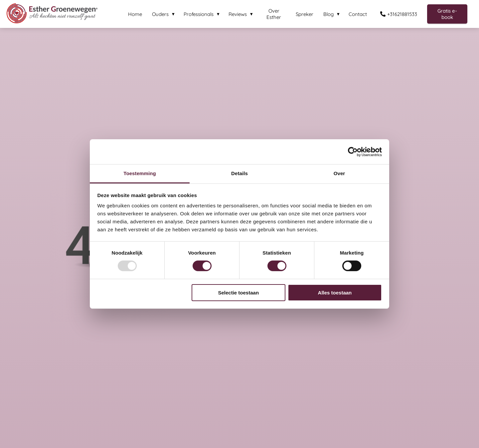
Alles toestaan (335, 293)
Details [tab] (239, 173)
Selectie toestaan (239, 293)
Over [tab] (339, 173)
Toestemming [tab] (140, 173)
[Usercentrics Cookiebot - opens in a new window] (353, 152)
